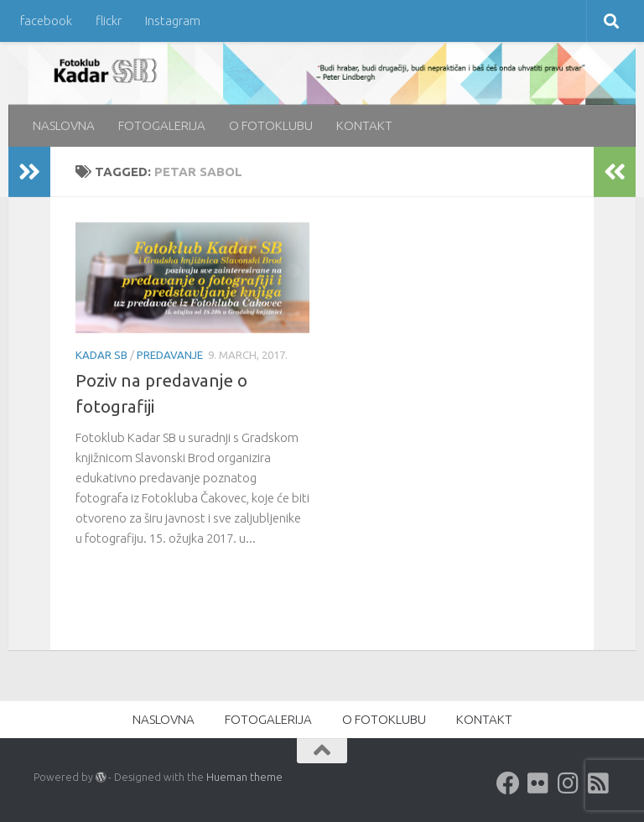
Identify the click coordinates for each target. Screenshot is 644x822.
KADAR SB (101, 355)
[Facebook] (508, 783)
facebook (46, 21)
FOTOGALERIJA (162, 125)
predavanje (170, 355)
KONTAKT (364, 125)
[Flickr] (538, 783)
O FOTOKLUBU (271, 125)
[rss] (599, 783)
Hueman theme (244, 777)
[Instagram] (569, 783)
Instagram (173, 21)
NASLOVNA (64, 125)
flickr (109, 21)
